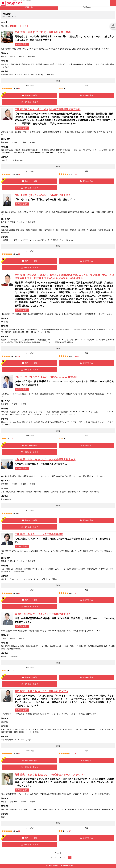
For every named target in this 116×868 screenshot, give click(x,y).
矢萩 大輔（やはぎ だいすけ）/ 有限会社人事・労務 (43, 32)
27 (69, 831)
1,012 (17, 356)
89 (18, 88)
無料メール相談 (30, 95)
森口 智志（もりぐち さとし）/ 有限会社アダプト (41, 691)
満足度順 (87, 7)
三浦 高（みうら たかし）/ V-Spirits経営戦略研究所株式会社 (48, 109)
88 (18, 254)
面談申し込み (86, 95)
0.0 (65, 88)
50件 (26, 26)
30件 (20, 26)
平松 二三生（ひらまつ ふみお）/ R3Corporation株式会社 (46, 377)
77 (18, 174)
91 (18, 831)
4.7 (70, 754)
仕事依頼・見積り (30, 102)
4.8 (14, 88)
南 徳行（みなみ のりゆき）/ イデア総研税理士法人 (43, 614)
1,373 (76, 356)
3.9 (12, 356)
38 (18, 593)
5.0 (70, 174)
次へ (70, 857)
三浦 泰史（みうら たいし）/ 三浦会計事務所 (39, 534)
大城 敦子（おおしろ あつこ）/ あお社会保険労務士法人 (45, 460)
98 (18, 754)
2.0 (8, 439)
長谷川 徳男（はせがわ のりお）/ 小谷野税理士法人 (43, 195)
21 (75, 174)
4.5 (14, 174)
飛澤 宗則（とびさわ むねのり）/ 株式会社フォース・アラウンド (50, 775)
